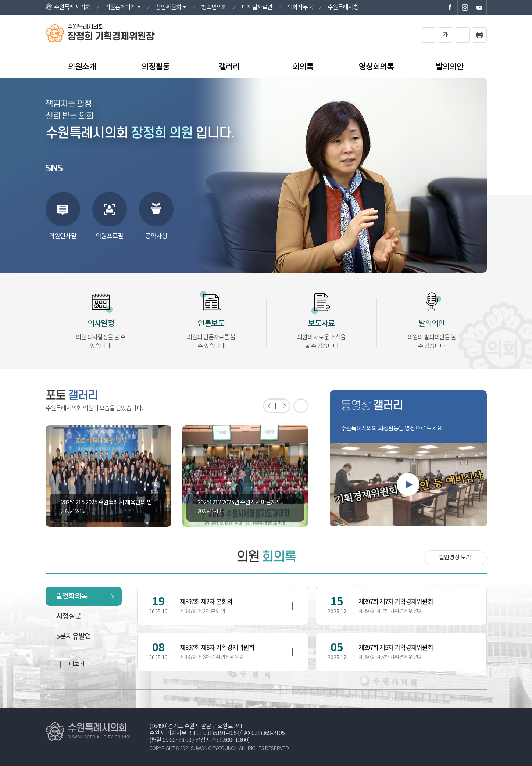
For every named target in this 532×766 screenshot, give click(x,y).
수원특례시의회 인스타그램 (465, 7)
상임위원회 (168, 7)
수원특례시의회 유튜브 (479, 7)
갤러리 (229, 67)
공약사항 (156, 236)
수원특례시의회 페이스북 (450, 7)
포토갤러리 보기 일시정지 (277, 406)
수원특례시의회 (72, 7)
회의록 (303, 67)
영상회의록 (376, 67)
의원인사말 (63, 236)
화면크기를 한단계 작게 (462, 35)
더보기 (70, 664)
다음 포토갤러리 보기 (286, 406)
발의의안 (450, 67)
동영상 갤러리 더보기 (472, 406)
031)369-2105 (268, 733)
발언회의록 (72, 596)
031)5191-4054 (221, 733)
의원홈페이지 (120, 7)
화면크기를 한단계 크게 (429, 35)
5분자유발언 (73, 637)
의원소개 (82, 67)
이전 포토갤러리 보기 (267, 406)
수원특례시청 (343, 7)
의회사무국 (300, 7)
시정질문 (68, 616)
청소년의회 (214, 7)
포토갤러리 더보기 (301, 406)
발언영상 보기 (455, 558)
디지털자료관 (257, 7)
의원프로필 (109, 236)
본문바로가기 (0, 0)
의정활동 (156, 67)
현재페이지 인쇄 (479, 35)
